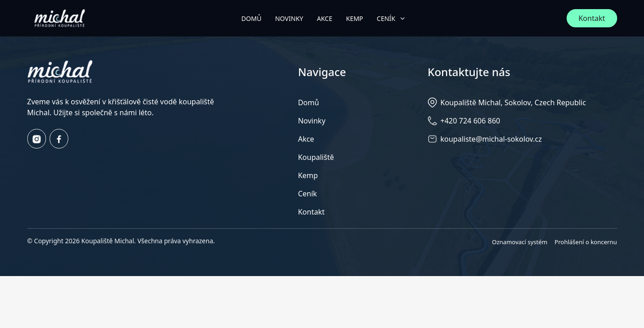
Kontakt (592, 18)
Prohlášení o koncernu (586, 242)
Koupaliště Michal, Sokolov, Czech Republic (513, 102)
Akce (306, 139)
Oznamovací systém (520, 242)
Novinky (312, 121)
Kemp (308, 175)
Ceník (308, 194)
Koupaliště (316, 157)
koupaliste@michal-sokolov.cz (491, 139)
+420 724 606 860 (470, 121)
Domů (309, 102)
